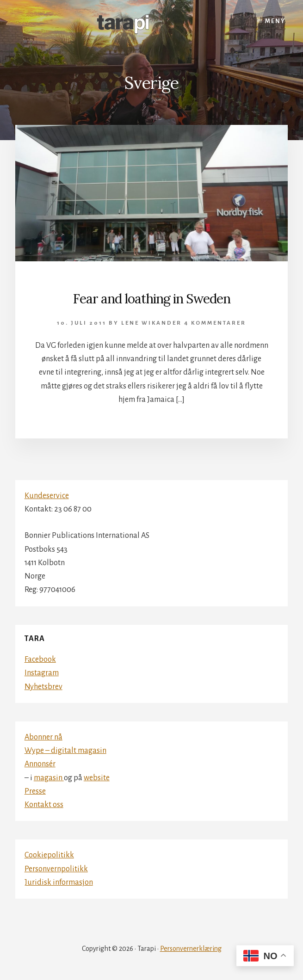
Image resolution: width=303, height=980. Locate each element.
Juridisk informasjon (59, 882)
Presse (35, 791)
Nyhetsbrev (43, 687)
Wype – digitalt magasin (65, 751)
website (97, 778)
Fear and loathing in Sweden (151, 299)
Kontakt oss (44, 805)
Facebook (40, 659)
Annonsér (40, 764)
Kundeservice (47, 496)
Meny (275, 21)
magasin (49, 778)
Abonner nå (43, 737)
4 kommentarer (215, 323)
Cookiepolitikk (49, 855)
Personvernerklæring (191, 949)
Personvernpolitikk (56, 869)
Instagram (42, 673)
